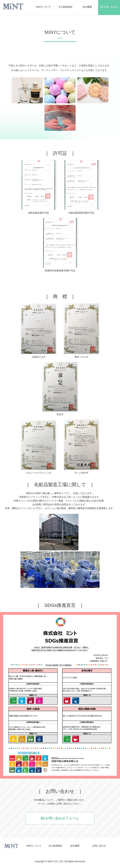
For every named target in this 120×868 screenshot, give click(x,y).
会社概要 (87, 7)
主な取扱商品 (65, 7)
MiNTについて (43, 7)
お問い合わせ (109, 7)
